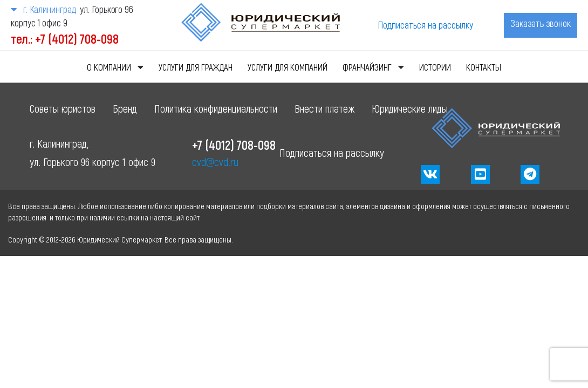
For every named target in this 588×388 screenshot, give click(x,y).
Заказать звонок (541, 23)
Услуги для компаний (288, 67)
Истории (435, 67)
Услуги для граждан (196, 67)
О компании (109, 67)
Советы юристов (63, 108)
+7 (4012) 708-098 (234, 145)
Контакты (484, 67)
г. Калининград (43, 9)
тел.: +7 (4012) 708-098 (65, 39)
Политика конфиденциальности (216, 108)
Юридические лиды (410, 108)
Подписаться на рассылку (425, 25)
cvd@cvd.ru (215, 162)
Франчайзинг (367, 67)
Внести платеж (324, 108)
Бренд (125, 108)
